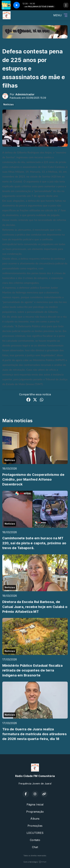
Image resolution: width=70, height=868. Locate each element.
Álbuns (35, 819)
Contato (35, 840)
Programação (35, 812)
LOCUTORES (35, 833)
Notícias (9, 104)
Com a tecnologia (35, 862)
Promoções (35, 826)
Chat (35, 847)
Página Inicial (35, 804)
